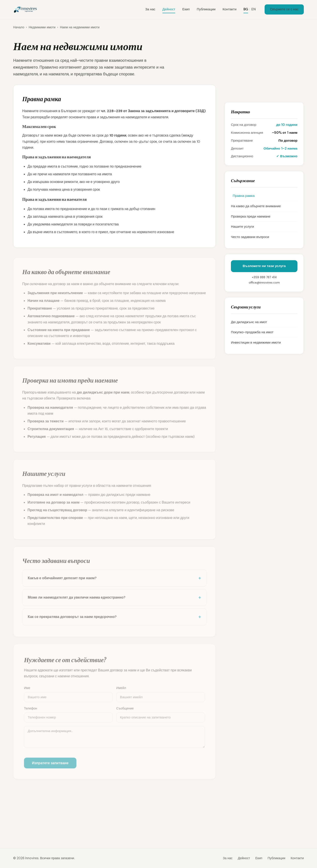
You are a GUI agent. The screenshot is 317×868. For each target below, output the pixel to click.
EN (254, 9)
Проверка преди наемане (251, 216)
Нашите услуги (242, 227)
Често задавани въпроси (250, 237)
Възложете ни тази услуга (264, 266)
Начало (19, 29)
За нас (150, 9)
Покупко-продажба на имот (252, 332)
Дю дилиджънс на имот (249, 322)
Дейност (169, 9)
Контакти (229, 9)
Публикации (206, 9)
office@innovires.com (264, 283)
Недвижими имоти (42, 29)
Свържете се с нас (284, 9)
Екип (186, 9)
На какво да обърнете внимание (256, 206)
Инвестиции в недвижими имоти (256, 342)
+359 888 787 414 (264, 277)
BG (246, 9)
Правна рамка (243, 196)
